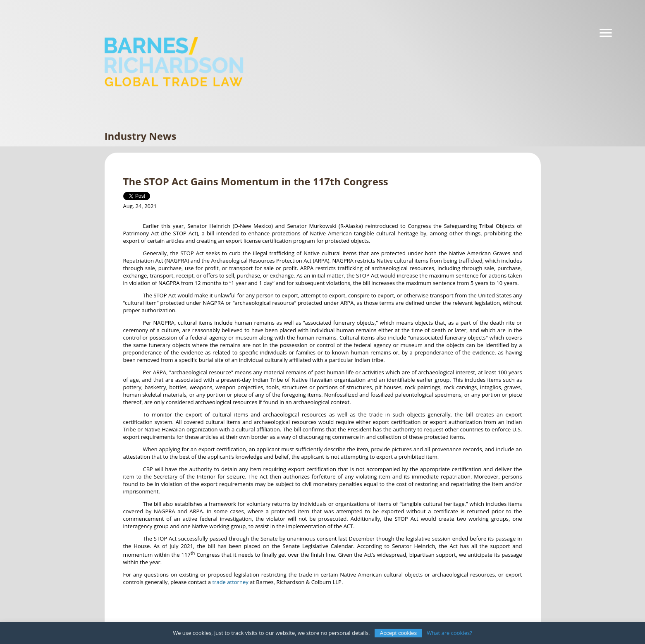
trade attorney (230, 582)
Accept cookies (399, 633)
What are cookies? (449, 633)
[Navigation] (606, 33)
